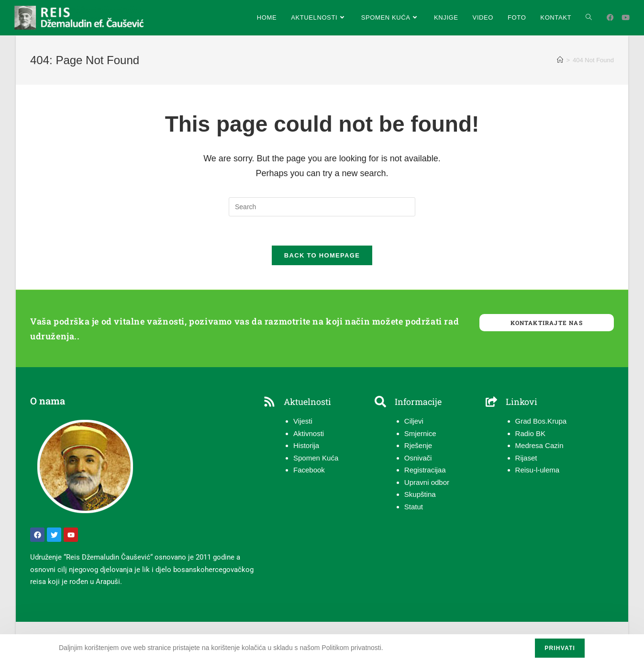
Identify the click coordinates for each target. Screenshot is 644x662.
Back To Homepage (322, 255)
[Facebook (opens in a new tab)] (610, 17)
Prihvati (560, 648)
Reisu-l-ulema (538, 470)
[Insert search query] (322, 207)
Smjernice (420, 433)
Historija (306, 446)
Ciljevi (414, 421)
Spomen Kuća (316, 458)
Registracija (423, 470)
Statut (414, 507)
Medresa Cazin (539, 446)
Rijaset (526, 458)
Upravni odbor (427, 482)
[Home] (560, 60)
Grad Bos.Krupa (541, 421)
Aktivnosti (309, 433)
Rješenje (418, 446)
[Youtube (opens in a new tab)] (626, 17)
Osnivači (418, 458)
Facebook (309, 470)
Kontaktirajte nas (546, 323)
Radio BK (530, 433)
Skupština (420, 495)
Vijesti (303, 421)
